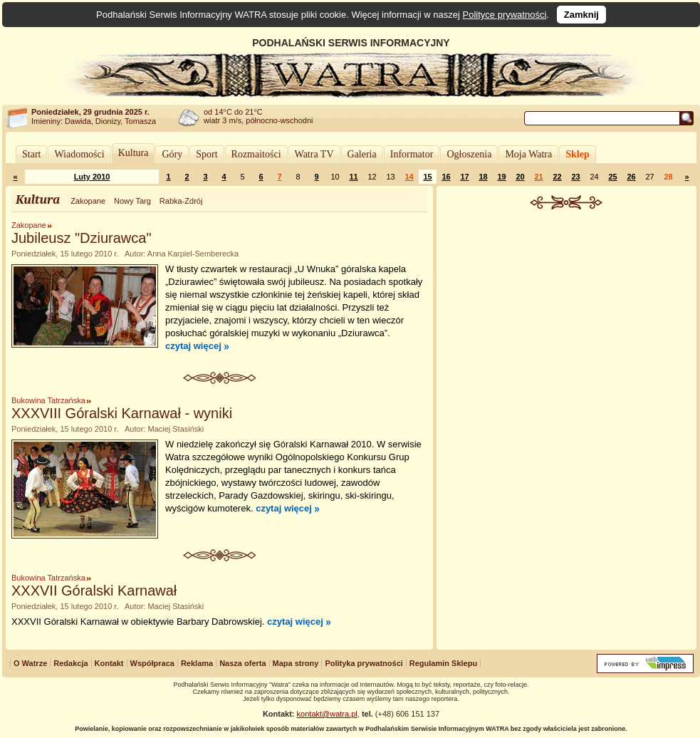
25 (612, 177)
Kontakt (109, 663)
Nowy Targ (132, 201)
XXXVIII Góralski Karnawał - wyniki (122, 413)
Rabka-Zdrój (181, 201)
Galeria (362, 154)
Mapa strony (296, 663)
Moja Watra (528, 154)
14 (409, 177)
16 (446, 177)
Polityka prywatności (364, 663)
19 (501, 177)
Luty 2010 (92, 177)
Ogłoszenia (469, 154)
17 (464, 177)
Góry (172, 154)
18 (483, 177)
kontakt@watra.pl (327, 714)
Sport (207, 154)
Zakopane (88, 201)
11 (353, 177)
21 (538, 177)
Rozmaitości (256, 154)
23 (575, 177)
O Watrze (30, 663)
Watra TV (314, 154)
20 (520, 177)
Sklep (577, 154)
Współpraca (152, 663)
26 (631, 177)
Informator (412, 154)
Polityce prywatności (505, 15)
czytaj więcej (193, 346)
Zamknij (581, 15)
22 (557, 177)
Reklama (197, 663)
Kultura (134, 153)
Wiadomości (79, 154)
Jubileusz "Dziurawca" (82, 238)
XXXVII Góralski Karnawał (94, 591)
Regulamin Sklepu (443, 663)
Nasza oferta (242, 663)
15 (427, 177)
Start (31, 154)
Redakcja (70, 663)
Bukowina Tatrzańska (48, 400)
